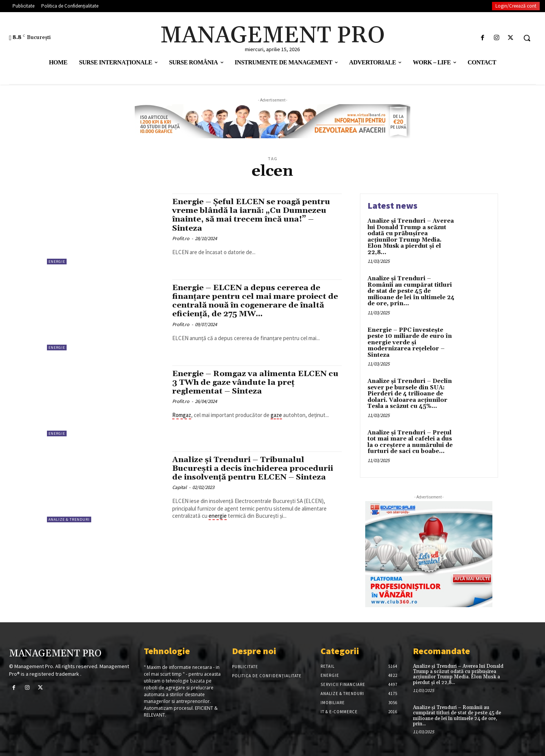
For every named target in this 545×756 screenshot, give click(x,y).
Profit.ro (181, 238)
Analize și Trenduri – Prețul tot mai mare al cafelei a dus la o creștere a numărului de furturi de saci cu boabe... (410, 442)
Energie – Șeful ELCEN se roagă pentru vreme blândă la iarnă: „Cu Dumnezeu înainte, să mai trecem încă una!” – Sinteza (253, 215)
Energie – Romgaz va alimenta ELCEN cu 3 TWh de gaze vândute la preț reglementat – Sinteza (256, 383)
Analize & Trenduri (69, 519)
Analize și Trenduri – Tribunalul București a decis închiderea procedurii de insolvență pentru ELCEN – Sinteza (255, 469)
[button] (527, 38)
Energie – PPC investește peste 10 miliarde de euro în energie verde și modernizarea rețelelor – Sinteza (410, 343)
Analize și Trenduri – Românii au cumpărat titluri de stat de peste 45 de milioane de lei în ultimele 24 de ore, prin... (411, 291)
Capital (179, 487)
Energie (57, 262)
